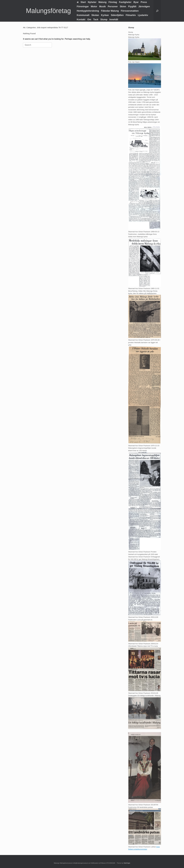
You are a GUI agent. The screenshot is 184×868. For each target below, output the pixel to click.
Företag (113, 2)
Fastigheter (125, 2)
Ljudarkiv (143, 15)
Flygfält (132, 6)
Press (144, 2)
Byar (136, 2)
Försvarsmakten (130, 11)
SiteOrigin (127, 863)
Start (81, 2)
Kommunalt (83, 15)
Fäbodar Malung (110, 11)
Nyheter (92, 2)
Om (89, 19)
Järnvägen (144, 6)
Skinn (123, 6)
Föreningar (83, 6)
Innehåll (114, 19)
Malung (103, 2)
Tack (96, 19)
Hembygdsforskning (88, 11)
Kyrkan (105, 15)
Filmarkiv (131, 15)
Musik (103, 6)
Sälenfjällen (117, 15)
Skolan (95, 15)
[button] (157, 11)
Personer (113, 6)
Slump (104, 19)
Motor (94, 6)
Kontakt (81, 19)
